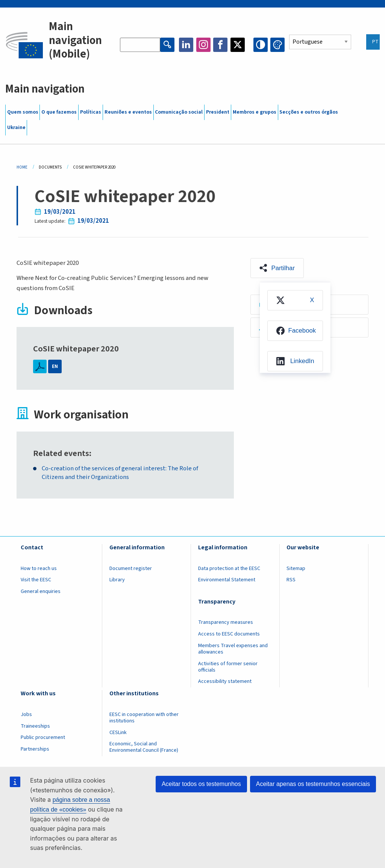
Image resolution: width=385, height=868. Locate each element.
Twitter (238, 45)
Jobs (26, 714)
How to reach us (39, 569)
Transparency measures (226, 622)
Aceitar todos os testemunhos (201, 784)
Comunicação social (179, 112)
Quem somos (23, 112)
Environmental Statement (227, 580)
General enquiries (41, 591)
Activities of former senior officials (228, 667)
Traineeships (35, 726)
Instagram (203, 45)
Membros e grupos (255, 112)
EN (55, 366)
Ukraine (16, 128)
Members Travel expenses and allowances (233, 649)
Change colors (277, 45)
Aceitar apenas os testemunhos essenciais (313, 784)
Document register (131, 569)
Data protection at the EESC (229, 569)
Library (117, 580)
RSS (291, 580)
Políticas (91, 112)
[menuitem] (295, 300)
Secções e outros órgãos (309, 112)
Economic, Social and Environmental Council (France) (144, 747)
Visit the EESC (36, 580)
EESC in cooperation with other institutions (144, 718)
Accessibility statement (225, 681)
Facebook (220, 45)
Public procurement (43, 737)
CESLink (118, 733)
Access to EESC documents (229, 634)
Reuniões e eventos (128, 112)
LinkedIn (186, 45)
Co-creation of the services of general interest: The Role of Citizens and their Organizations (120, 473)
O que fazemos (59, 112)
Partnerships (35, 749)
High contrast (261, 45)
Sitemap (296, 569)
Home (22, 167)
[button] (277, 268)
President (218, 112)
